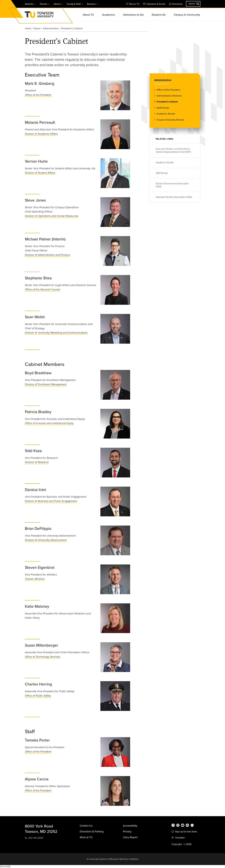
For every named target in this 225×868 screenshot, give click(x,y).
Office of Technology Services (43, 657)
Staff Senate (163, 108)
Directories (176, 4)
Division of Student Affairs (40, 173)
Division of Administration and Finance (48, 255)
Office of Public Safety (38, 696)
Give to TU (133, 4)
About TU (88, 15)
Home (28, 29)
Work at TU (86, 837)
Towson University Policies (170, 120)
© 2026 (187, 844)
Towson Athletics (35, 579)
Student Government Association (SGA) (172, 185)
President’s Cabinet (167, 102)
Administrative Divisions (169, 96)
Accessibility (130, 826)
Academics (109, 15)
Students (30, 4)
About (37, 29)
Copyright (177, 844)
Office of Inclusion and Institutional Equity (49, 423)
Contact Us (86, 826)
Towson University (47, 16)
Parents (45, 4)
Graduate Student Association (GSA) (174, 197)
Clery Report (130, 837)
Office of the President (38, 95)
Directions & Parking (92, 831)
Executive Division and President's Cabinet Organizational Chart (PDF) (173, 150)
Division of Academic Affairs (41, 134)
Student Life (159, 15)
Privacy (127, 831)
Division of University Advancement (46, 540)
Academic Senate (166, 114)
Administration (51, 29)
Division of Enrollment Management (46, 384)
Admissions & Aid (133, 15)
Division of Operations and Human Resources (52, 216)
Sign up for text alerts (184, 832)
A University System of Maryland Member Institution (113, 859)
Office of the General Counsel (43, 289)
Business (93, 4)
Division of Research (37, 462)
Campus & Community (187, 15)
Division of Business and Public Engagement (51, 501)
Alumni (58, 4)
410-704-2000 (34, 838)
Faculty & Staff (75, 4)
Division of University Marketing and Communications (56, 333)
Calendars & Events (154, 4)
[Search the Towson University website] (193, 4)
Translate (178, 838)
